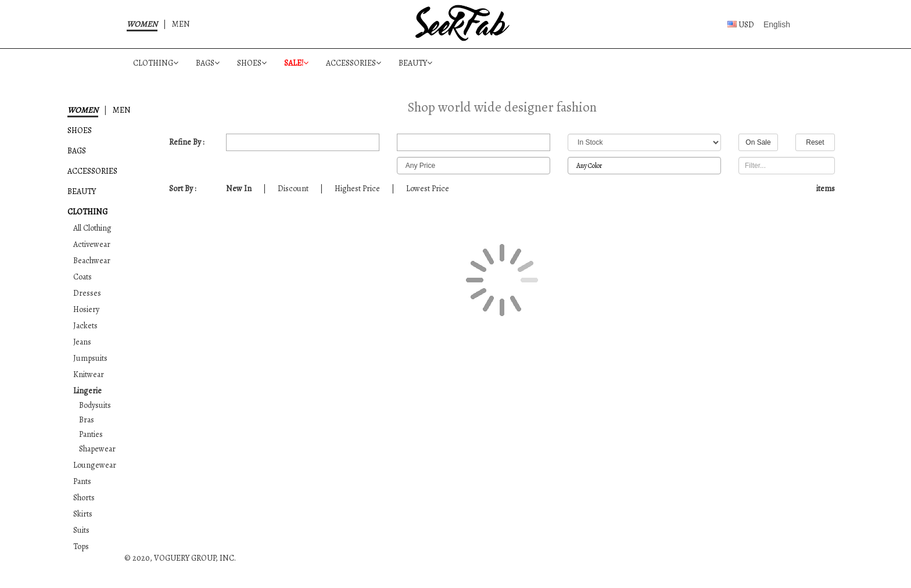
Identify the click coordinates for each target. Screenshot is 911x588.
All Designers (474, 143)
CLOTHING (156, 63)
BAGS (208, 63)
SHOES (252, 63)
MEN (181, 24)
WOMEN (142, 24)
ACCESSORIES (354, 63)
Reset (815, 142)
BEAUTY (415, 63)
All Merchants (303, 143)
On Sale (758, 142)
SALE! (296, 63)
